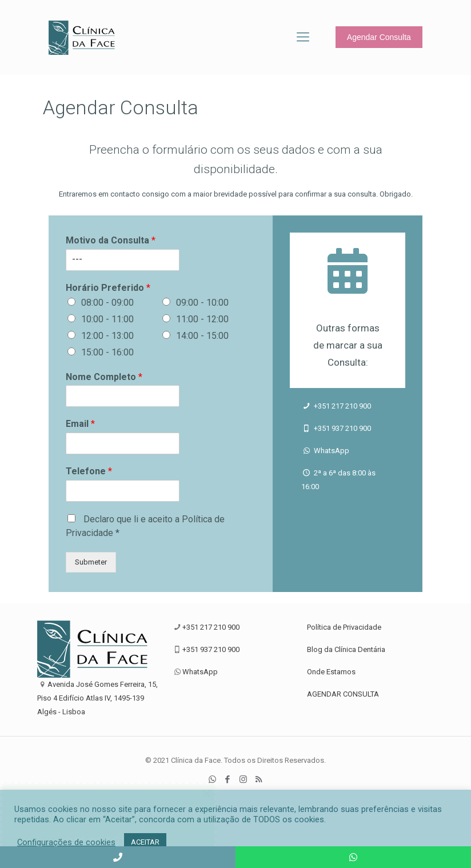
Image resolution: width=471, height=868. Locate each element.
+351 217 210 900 (342, 406)
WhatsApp (331, 451)
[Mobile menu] (303, 37)
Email (80, 424)
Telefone (89, 471)
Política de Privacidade (344, 627)
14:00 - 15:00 (202, 336)
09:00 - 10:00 (202, 303)
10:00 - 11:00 (107, 319)
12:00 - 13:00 (107, 336)
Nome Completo (104, 377)
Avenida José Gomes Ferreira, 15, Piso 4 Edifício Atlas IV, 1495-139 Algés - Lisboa (97, 698)
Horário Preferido (108, 288)
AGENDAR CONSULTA (343, 694)
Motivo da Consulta (111, 240)
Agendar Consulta (379, 37)
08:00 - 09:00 (107, 303)
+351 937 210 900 (342, 428)
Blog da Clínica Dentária (346, 649)
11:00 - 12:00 (202, 319)
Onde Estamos (331, 672)
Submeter (91, 562)
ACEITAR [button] (145, 842)
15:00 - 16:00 (107, 352)
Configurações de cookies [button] (66, 842)
